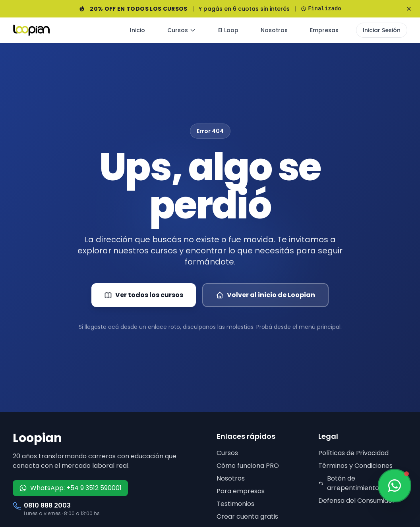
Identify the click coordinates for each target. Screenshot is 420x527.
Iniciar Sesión (382, 30)
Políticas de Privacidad (353, 453)
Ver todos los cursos (144, 295)
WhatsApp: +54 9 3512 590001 (70, 488)
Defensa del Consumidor (357, 501)
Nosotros (274, 30)
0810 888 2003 (47, 505)
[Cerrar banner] (409, 9)
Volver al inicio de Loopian (265, 295)
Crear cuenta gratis (247, 516)
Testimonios (235, 504)
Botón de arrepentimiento (349, 483)
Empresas (324, 30)
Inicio (137, 30)
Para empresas (241, 491)
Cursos (182, 30)
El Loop (228, 30)
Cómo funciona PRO (248, 466)
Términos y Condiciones (355, 466)
